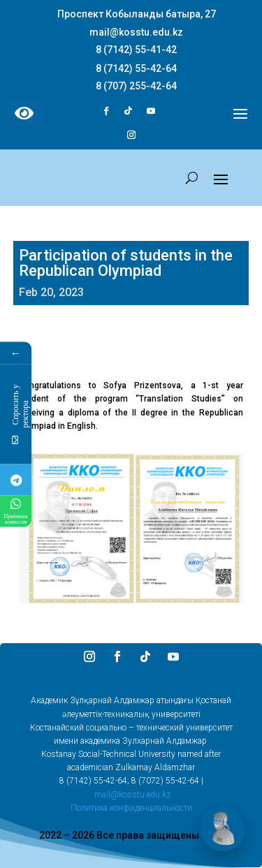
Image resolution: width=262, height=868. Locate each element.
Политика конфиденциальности (131, 808)
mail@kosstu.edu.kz (132, 795)
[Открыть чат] (223, 829)
